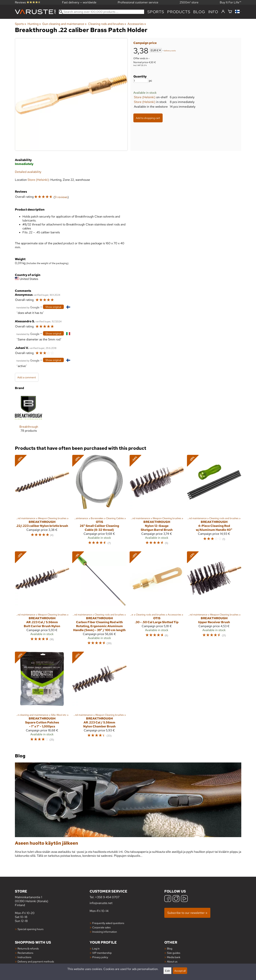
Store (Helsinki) (145, 97)
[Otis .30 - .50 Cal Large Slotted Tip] (157, 600)
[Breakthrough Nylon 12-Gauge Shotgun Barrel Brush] (157, 501)
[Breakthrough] (29, 416)
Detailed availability (28, 172)
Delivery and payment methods (36, 961)
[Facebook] (168, 899)
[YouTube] (184, 899)
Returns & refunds (28, 948)
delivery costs (170, 51)
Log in (96, 948)
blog (199, 12)
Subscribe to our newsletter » (187, 913)
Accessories (137, 24)
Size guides (174, 953)
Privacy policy (100, 957)
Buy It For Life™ (231, 2)
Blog (170, 948)
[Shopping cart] (230, 12)
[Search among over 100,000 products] (102, 12)
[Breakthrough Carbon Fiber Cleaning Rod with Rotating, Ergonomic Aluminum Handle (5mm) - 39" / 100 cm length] (99, 600)
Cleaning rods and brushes (107, 24)
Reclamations (25, 953)
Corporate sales (101, 927)
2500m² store (189, 2)
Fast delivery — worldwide (79, 2)
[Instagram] (176, 899)
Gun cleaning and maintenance (64, 24)
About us (172, 961)
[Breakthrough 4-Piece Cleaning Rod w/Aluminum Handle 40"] (214, 501)
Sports (156, 12)
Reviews (28, 2)
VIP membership (102, 953)
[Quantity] (141, 81)
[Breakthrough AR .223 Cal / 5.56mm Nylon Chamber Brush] (99, 698)
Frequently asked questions (108, 923)
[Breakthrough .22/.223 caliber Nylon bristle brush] (42, 501)
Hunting (34, 24)
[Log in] (223, 12)
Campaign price (145, 43)
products (179, 12)
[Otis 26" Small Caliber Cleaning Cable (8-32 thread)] (99, 501)
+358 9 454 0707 (107, 897)
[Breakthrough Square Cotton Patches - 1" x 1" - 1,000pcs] (42, 698)
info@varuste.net (101, 903)
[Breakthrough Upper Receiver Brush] (214, 600)
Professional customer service (138, 2)
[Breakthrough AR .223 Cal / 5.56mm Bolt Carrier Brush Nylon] (42, 600)
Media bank (174, 957)
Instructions (24, 957)
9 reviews (61, 197)
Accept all (180, 971)
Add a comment (27, 377)
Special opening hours (30, 929)
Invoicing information (105, 932)
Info (213, 12)
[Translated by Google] (28, 307)
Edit (167, 971)
